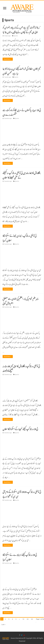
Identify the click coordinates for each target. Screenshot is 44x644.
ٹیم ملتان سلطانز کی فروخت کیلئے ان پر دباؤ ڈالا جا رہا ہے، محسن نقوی (21, 71)
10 (23, 619)
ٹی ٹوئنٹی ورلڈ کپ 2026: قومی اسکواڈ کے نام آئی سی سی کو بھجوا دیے (22, 494)
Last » (3, 625)
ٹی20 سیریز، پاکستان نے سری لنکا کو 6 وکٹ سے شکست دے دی (22, 112)
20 (28, 619)
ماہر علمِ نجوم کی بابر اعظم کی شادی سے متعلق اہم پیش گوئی (20, 301)
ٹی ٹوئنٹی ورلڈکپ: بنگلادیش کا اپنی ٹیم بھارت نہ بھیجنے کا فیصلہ (21, 368)
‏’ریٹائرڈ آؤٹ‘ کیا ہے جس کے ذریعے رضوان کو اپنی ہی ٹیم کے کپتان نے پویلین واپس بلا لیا (21, 29)
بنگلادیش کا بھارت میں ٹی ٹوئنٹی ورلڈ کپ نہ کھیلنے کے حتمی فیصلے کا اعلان (21, 175)
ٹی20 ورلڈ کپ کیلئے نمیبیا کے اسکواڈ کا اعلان (20, 429)
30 (32, 619)
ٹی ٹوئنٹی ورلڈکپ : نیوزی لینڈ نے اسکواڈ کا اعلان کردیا (19, 238)
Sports (16, 36)
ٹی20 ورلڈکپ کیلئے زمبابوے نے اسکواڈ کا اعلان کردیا (20, 557)
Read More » (8, 59)
